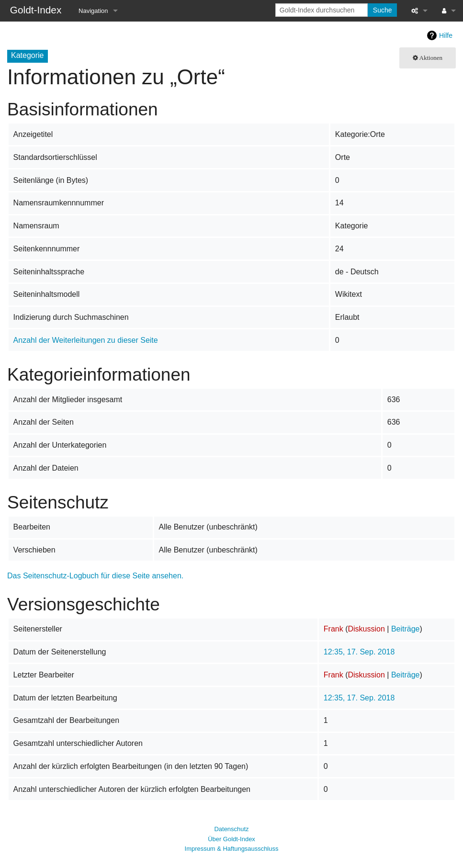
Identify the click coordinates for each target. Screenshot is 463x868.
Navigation (93, 11)
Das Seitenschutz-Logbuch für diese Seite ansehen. (95, 576)
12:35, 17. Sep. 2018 (359, 652)
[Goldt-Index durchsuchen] (322, 10)
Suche (383, 10)
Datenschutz (231, 829)
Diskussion (366, 629)
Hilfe (446, 35)
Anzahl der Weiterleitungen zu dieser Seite (86, 340)
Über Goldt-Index (231, 839)
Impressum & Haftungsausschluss (232, 849)
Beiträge (406, 629)
